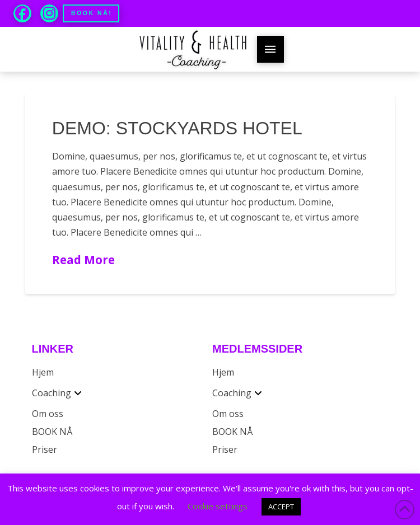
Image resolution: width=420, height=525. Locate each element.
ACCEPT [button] (281, 507)
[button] (270, 49)
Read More (83, 260)
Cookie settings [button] (218, 506)
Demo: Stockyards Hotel (177, 128)
